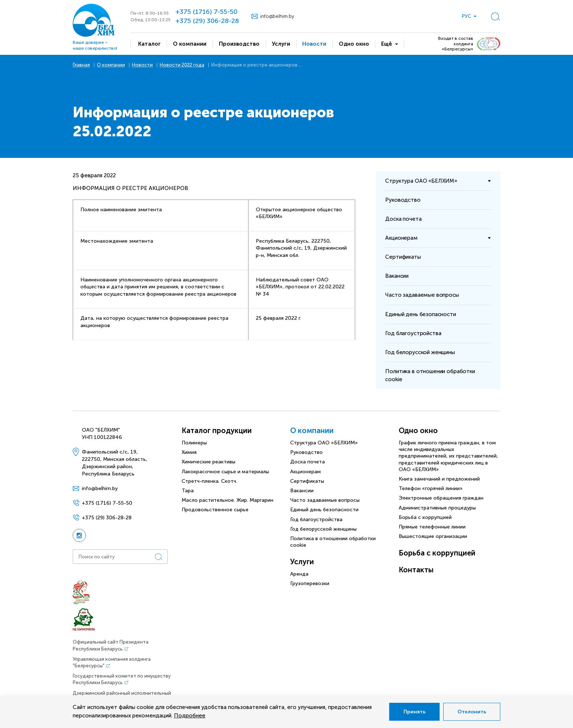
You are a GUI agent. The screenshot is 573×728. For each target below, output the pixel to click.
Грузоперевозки (310, 583)
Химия (189, 452)
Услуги (302, 562)
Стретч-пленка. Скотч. (209, 481)
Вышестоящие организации (433, 536)
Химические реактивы (208, 462)
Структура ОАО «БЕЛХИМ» (324, 443)
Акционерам (306, 472)
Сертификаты (307, 481)
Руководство (306, 452)
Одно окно (418, 431)
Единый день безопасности (324, 510)
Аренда (299, 574)
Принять (414, 712)
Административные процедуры (437, 508)
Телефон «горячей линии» (431, 488)
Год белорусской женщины (323, 529)
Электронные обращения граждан (441, 498)
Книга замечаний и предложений (439, 479)
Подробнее (190, 716)
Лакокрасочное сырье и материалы (225, 472)
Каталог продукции (217, 431)
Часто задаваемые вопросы (325, 500)
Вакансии (302, 491)
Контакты (416, 570)
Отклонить (472, 712)
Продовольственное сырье (215, 510)
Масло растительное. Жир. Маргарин (227, 500)
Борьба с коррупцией (425, 517)
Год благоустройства (316, 520)
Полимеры (194, 443)
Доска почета (308, 462)
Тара (188, 491)
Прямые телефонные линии (432, 527)
